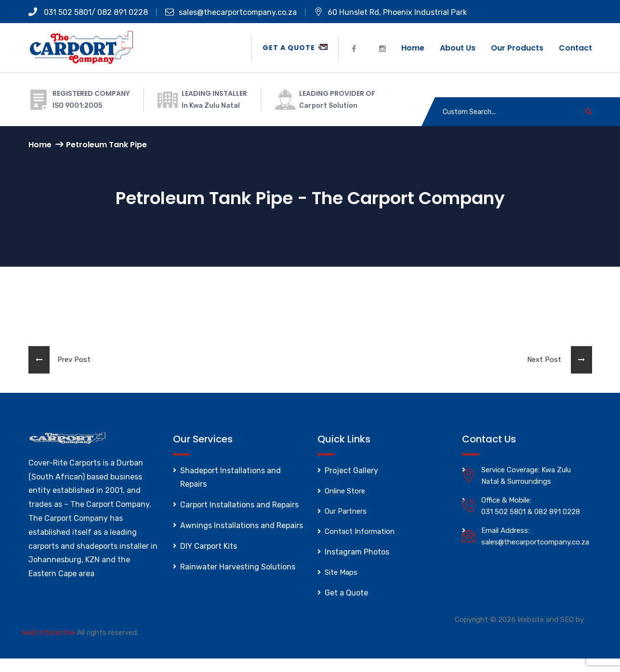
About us (458, 48)
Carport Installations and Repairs (239, 505)
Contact (575, 48)
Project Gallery (351, 471)
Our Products (517, 48)
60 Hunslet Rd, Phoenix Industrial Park (390, 12)
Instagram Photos (357, 552)
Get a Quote (295, 48)
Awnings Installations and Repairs (242, 525)
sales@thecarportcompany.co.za (231, 12)
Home (413, 48)
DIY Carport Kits (209, 546)
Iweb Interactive (48, 633)
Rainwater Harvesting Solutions (238, 567)
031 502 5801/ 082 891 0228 (88, 12)
